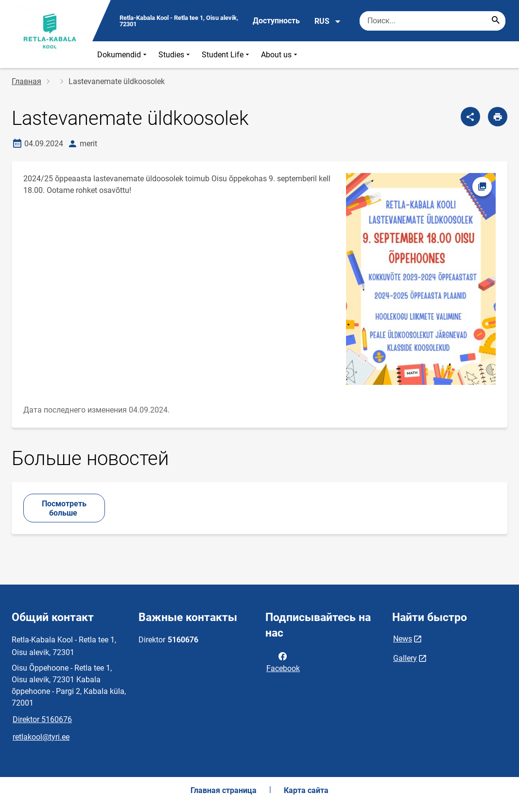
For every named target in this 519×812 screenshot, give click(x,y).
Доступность (276, 21)
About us (280, 55)
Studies (175, 55)
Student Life (226, 55)
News (403, 639)
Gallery (405, 658)
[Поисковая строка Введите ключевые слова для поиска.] (432, 21)
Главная (26, 81)
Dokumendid (123, 55)
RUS (328, 21)
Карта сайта (306, 790)
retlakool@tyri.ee (41, 737)
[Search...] (496, 21)
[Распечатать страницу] (498, 117)
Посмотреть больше (64, 508)
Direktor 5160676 (42, 719)
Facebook (283, 661)
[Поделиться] (470, 117)
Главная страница (224, 790)
